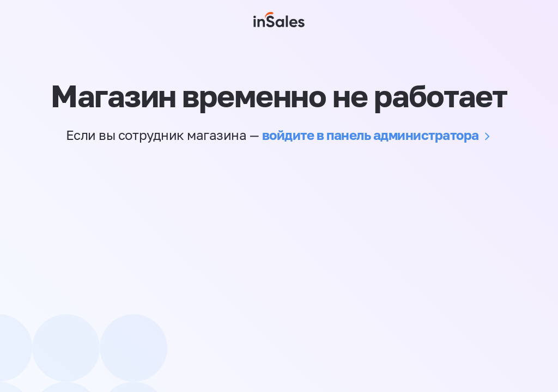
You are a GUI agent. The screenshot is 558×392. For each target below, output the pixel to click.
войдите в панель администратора (371, 135)
